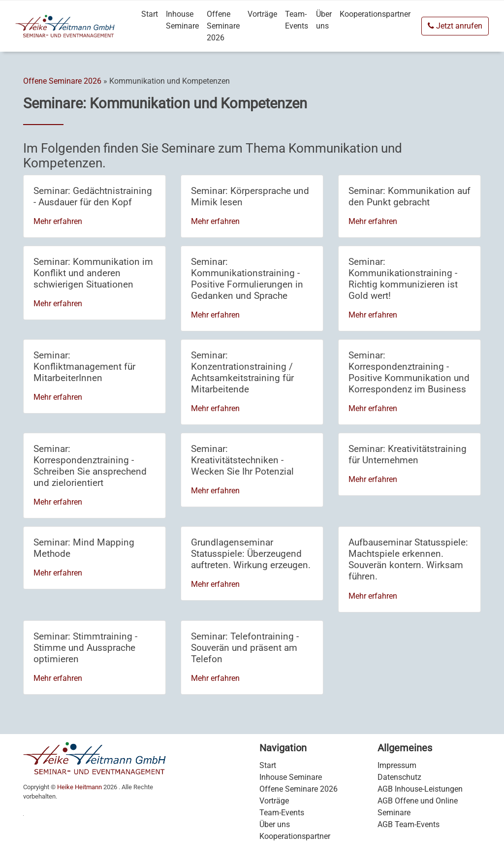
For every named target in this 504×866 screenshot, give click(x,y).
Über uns (324, 20)
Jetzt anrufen (455, 26)
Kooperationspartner (375, 14)
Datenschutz (399, 777)
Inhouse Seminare (182, 20)
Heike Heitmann (79, 787)
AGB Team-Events (409, 824)
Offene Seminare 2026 (223, 26)
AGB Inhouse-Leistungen (420, 789)
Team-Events (297, 20)
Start (150, 14)
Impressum (397, 765)
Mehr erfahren (58, 221)
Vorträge (262, 14)
